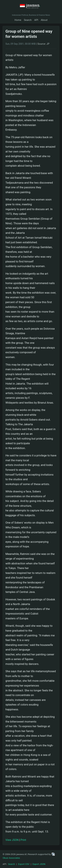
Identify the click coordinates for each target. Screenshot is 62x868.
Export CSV (24, 864)
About (44, 20)
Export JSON (39, 864)
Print (23, 840)
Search (28, 20)
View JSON (12, 840)
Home (18, 20)
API (36, 20)
